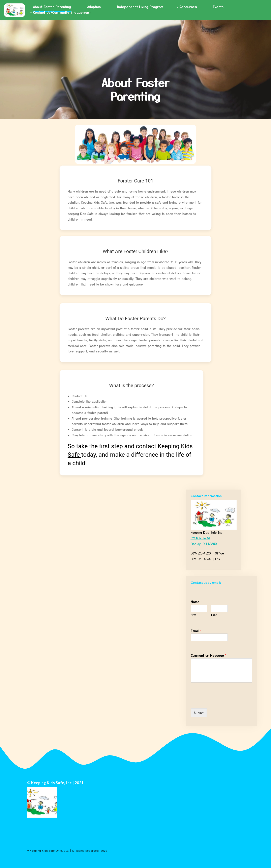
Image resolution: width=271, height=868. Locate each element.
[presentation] (221, 702)
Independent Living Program (140, 7)
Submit (199, 713)
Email (196, 631)
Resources (188, 7)
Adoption (94, 7)
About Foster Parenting (52, 7)
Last (214, 615)
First (193, 615)
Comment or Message (209, 655)
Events (218, 7)
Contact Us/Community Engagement (62, 12)
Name (196, 602)
